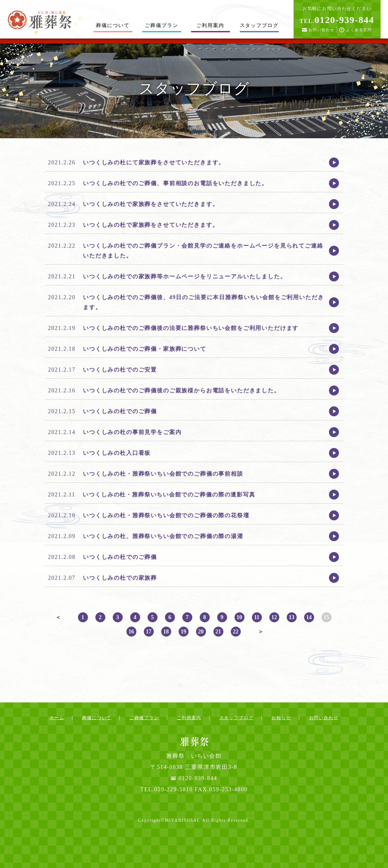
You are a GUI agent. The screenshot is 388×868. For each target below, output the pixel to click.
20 (201, 632)
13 (292, 617)
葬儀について (113, 25)
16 (131, 632)
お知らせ (281, 718)
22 (236, 632)
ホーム (57, 718)
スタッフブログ (259, 25)
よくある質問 (359, 30)
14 (309, 617)
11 (257, 617)
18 (166, 632)
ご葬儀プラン (161, 25)
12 (274, 617)
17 (149, 632)
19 (184, 632)
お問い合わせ (322, 30)
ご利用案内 (210, 25)
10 (240, 617)
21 (218, 632)
